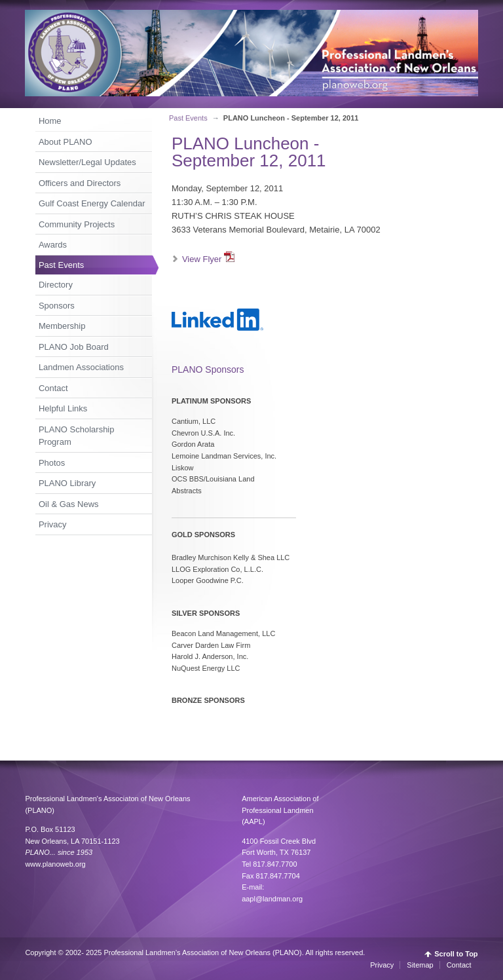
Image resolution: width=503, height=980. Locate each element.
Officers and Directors (80, 183)
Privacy (53, 524)
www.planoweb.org (55, 864)
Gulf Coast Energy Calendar (92, 203)
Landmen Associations (81, 367)
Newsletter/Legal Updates (87, 162)
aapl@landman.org (272, 899)
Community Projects (77, 224)
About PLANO (65, 142)
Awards (53, 245)
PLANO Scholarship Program (77, 436)
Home (50, 121)
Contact (53, 388)
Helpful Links (63, 408)
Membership (62, 326)
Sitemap (420, 965)
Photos (52, 463)
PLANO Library (67, 483)
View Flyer (208, 259)
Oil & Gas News (69, 504)
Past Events (61, 265)
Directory (56, 285)
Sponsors (57, 306)
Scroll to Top (456, 954)
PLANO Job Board (74, 347)
